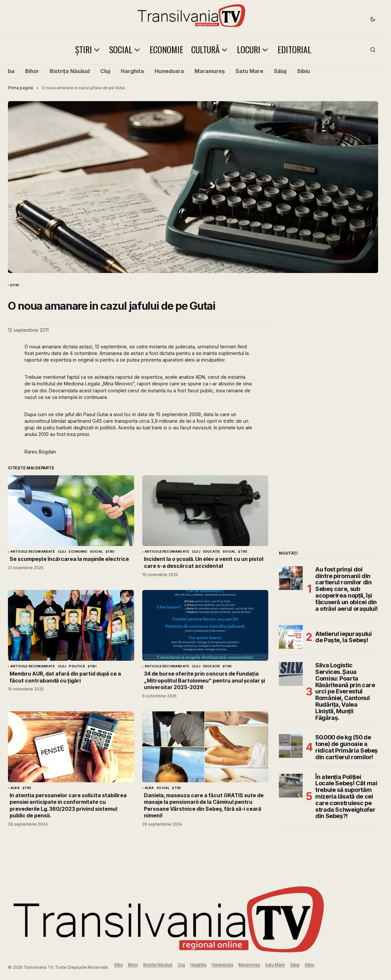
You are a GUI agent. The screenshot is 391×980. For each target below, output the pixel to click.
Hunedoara (169, 71)
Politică (77, 666)
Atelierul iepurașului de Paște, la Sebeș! (343, 637)
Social (96, 552)
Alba (9, 71)
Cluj (105, 71)
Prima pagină (21, 88)
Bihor (32, 71)
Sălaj (280, 71)
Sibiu (304, 71)
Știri (15, 285)
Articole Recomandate (33, 552)
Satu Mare (249, 71)
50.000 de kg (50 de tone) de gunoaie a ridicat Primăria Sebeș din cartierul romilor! (347, 747)
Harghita (132, 71)
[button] (373, 19)
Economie (78, 552)
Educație (212, 552)
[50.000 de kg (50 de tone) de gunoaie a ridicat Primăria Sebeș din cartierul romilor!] (291, 746)
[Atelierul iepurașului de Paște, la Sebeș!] (291, 637)
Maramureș (210, 71)
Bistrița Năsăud (70, 71)
